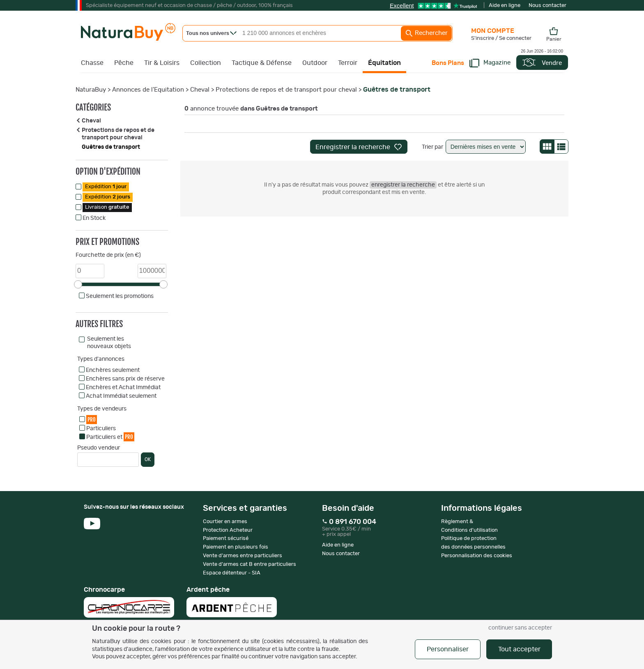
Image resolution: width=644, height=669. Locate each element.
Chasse (92, 63)
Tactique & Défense (262, 63)
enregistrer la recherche (403, 185)
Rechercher (426, 33)
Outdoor (315, 63)
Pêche (124, 63)
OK (148, 459)
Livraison (107, 207)
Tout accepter (519, 649)
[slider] (78, 284)
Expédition (106, 187)
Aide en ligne (505, 6)
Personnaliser (448, 649)
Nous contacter (547, 6)
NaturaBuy (91, 90)
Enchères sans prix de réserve (125, 379)
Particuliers (101, 429)
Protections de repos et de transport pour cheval (286, 90)
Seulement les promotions (120, 296)
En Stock (94, 218)
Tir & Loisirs (162, 63)
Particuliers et (110, 437)
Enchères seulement (113, 370)
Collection (206, 63)
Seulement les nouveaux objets (109, 343)
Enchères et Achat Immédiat (123, 388)
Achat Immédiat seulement (121, 396)
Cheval (200, 90)
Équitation (384, 63)
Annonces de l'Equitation (148, 90)
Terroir (348, 63)
